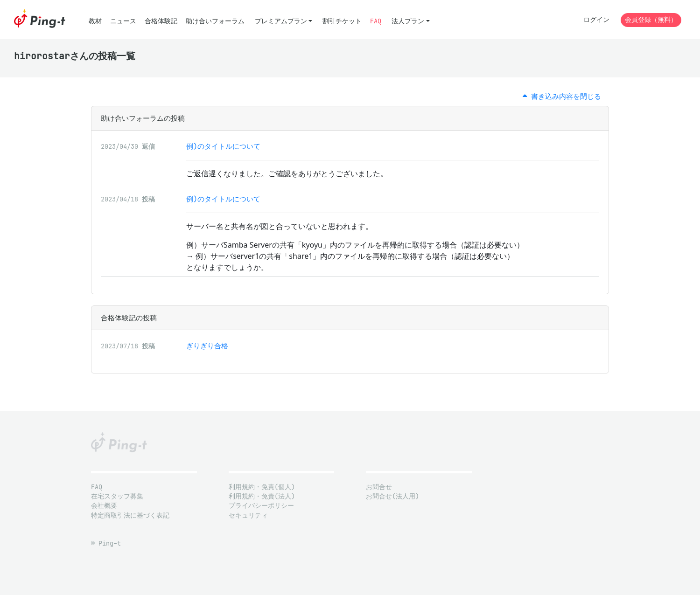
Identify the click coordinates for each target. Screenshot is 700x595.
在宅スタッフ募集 (117, 496)
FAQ (376, 21)
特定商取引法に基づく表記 (130, 515)
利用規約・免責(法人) (262, 496)
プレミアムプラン (281, 21)
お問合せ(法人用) (392, 496)
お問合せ (379, 487)
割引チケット (342, 21)
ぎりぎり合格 (207, 346)
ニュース (123, 21)
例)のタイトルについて (223, 146)
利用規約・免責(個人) (262, 487)
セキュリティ (248, 515)
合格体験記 (161, 21)
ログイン (596, 20)
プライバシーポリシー (261, 506)
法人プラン (408, 21)
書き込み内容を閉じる (562, 96)
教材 (95, 21)
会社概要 (104, 506)
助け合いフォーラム (215, 21)
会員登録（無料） (651, 20)
